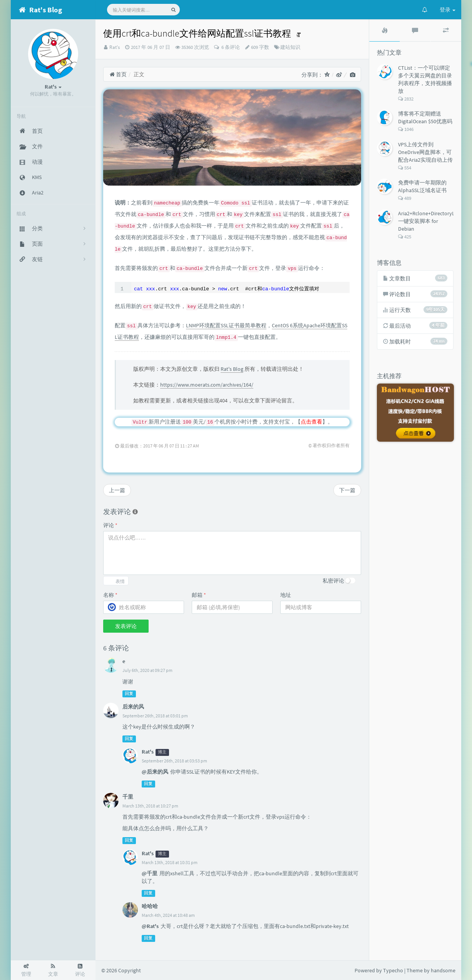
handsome (443, 970)
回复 (129, 694)
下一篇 (347, 490)
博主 (162, 752)
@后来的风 (155, 772)
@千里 (150, 873)
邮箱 (199, 595)
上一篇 (117, 490)
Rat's (115, 47)
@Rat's (150, 926)
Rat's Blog (232, 369)
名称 (110, 595)
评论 (110, 525)
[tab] (385, 30)
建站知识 (290, 47)
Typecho (393, 970)
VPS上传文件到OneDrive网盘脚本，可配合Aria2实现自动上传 (425, 152)
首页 (118, 74)
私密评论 (333, 581)
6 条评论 (230, 47)
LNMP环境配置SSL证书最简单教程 (226, 325)
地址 (286, 595)
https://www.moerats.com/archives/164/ (207, 385)
